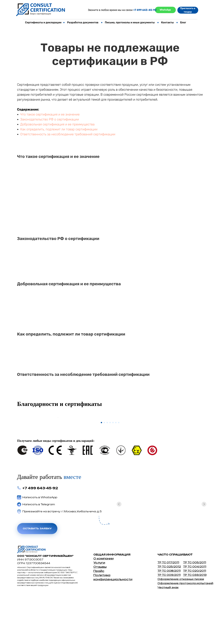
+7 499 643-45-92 (145, 10)
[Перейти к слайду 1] (101, 470)
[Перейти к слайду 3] (107, 470)
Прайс (99, 619)
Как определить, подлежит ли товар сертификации (59, 129)
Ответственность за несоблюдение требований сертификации (68, 134)
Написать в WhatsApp (40, 545)
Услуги (99, 610)
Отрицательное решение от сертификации (51, 42)
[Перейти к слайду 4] (110, 470)
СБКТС (103, 31)
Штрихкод (31, 65)
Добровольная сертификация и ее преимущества (57, 124)
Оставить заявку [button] (37, 576)
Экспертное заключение (39, 59)
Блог (183, 22)
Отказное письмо (35, 31)
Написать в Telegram (39, 552)
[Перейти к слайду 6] (116, 470)
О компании (104, 606)
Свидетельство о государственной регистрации (54, 48)
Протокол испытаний (37, 37)
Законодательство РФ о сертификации (50, 119)
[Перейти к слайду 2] (104, 470)
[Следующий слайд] (163, 442)
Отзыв (99, 615)
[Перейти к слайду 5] (113, 470)
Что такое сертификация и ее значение (50, 114)
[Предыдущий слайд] (57, 442)
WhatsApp (165, 10)
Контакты (168, 22)
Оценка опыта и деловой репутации (47, 53)
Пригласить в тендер (188, 10)
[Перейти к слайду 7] (119, 470)
